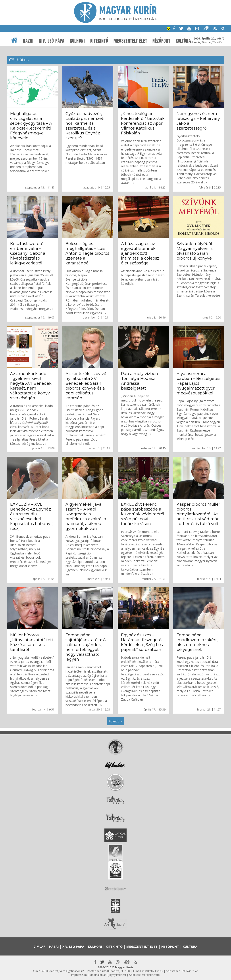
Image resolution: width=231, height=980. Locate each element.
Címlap (39, 947)
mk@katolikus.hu (153, 971)
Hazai (28, 41)
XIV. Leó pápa (52, 41)
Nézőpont (161, 41)
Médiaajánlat (98, 975)
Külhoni (77, 41)
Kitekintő (99, 41)
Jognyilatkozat (117, 975)
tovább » (115, 721)
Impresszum (79, 975)
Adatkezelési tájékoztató (144, 975)
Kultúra (183, 41)
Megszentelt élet (130, 41)
